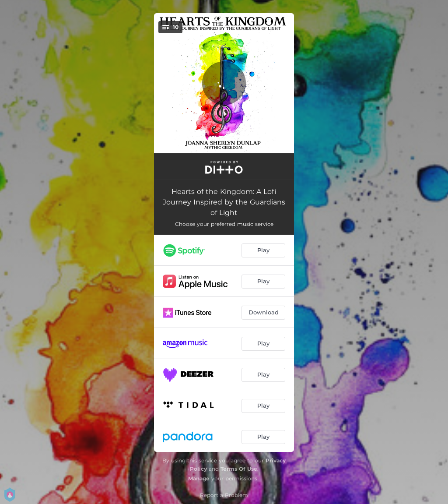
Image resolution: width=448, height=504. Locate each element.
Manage (199, 478)
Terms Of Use (239, 469)
